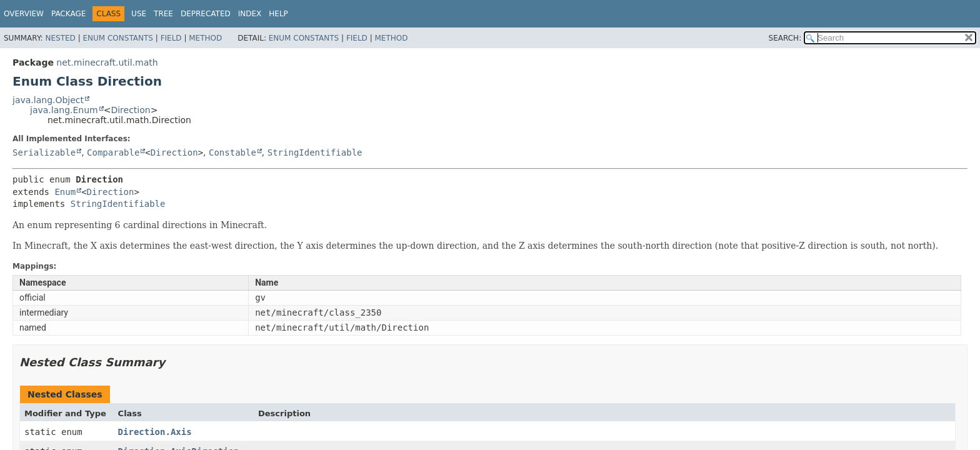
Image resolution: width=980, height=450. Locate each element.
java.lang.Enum (64, 110)
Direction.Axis (155, 432)
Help (278, 14)
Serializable (44, 152)
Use (139, 14)
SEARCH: (785, 38)
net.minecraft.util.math (107, 62)
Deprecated (206, 14)
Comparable (113, 152)
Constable (232, 152)
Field (171, 38)
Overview (24, 14)
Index (250, 14)
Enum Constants (117, 38)
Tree (163, 14)
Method (205, 38)
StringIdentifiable (315, 152)
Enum (65, 192)
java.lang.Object (48, 100)
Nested (60, 38)
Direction (130, 110)
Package (68, 14)
